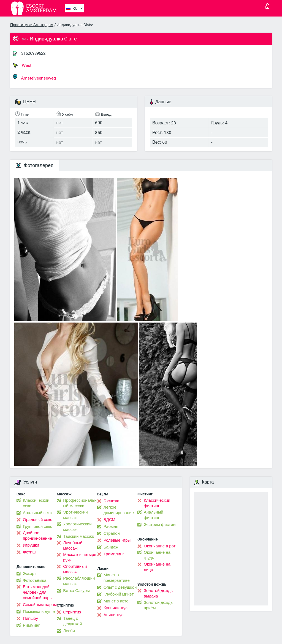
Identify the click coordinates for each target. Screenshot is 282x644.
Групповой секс (37, 526)
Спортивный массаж (75, 569)
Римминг (31, 625)
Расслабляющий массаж (79, 581)
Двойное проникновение (37, 536)
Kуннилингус (116, 608)
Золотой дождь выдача (158, 593)
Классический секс (36, 503)
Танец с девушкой (72, 621)
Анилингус (113, 615)
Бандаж (111, 547)
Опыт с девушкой (120, 587)
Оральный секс (37, 520)
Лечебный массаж (73, 545)
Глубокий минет (119, 594)
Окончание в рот (160, 546)
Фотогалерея (35, 165)
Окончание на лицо (157, 567)
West (22, 66)
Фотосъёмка (35, 580)
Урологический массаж (77, 527)
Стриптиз (72, 612)
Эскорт (29, 574)
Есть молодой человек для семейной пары (38, 592)
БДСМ (109, 520)
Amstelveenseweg (34, 77)
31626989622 (33, 53)
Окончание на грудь (157, 555)
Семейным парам (40, 605)
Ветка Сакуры (76, 591)
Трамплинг (114, 554)
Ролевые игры (117, 540)
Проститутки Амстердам (32, 25)
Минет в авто (116, 601)
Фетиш (29, 552)
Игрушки (31, 545)
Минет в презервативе (117, 578)
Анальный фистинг (154, 515)
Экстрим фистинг (160, 525)
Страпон (112, 533)
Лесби (69, 631)
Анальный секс (37, 513)
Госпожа (112, 501)
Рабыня (111, 526)
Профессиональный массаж (80, 503)
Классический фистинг (157, 503)
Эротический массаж (75, 515)
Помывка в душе (39, 612)
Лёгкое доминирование (119, 510)
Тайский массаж (78, 536)
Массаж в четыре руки (80, 557)
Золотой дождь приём (158, 605)
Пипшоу (30, 618)
